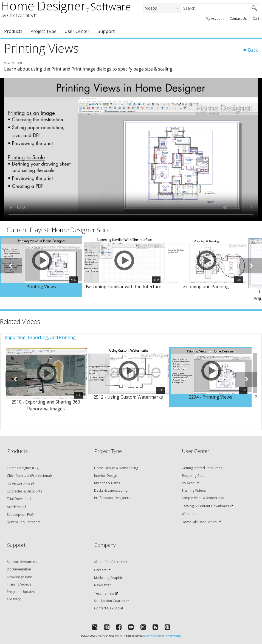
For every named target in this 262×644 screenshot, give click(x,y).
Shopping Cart (193, 476)
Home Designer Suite (81, 230)
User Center (77, 31)
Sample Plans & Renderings (203, 498)
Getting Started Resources (202, 468)
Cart (256, 19)
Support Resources (22, 562)
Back (250, 50)
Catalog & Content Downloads (205, 506)
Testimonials (104, 593)
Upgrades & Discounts (24, 491)
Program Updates (21, 592)
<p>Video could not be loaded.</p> (131, 149)
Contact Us (238, 19)
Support (106, 31)
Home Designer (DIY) (23, 468)
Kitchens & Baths (107, 483)
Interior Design (106, 476)
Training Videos (194, 490)
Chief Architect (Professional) (29, 476)
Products (13, 31)
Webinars (189, 514)
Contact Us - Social (109, 608)
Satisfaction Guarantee (112, 601)
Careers (100, 570)
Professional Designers (112, 498)
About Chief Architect (111, 562)
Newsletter (102, 585)
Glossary (14, 599)
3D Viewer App (18, 484)
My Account (215, 19)
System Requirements (24, 522)
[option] (41, 267)
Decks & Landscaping (111, 490)
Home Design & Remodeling (116, 468)
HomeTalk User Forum (199, 522)
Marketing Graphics (109, 578)
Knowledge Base (20, 577)
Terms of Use (154, 636)
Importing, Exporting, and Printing (40, 337)
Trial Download (19, 499)
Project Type (43, 31)
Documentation (19, 569)
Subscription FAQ (20, 515)
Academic (15, 507)
